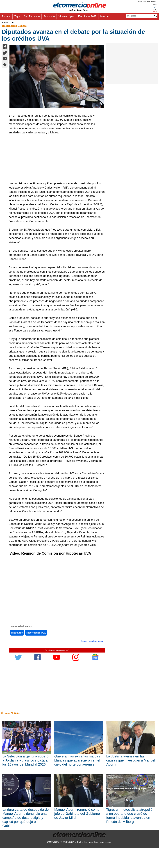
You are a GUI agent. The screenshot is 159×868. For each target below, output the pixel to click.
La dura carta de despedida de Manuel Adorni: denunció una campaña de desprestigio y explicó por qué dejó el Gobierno (25, 818)
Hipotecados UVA (36, 633)
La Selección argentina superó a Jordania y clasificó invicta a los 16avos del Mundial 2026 (25, 760)
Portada (6, 16)
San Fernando (32, 16)
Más (105, 17)
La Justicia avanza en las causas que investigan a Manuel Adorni (131, 760)
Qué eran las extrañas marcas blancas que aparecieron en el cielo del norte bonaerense (77, 760)
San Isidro (49, 16)
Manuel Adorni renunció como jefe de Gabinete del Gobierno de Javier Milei (77, 814)
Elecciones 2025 (87, 16)
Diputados (17, 633)
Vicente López (66, 16)
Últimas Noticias (11, 713)
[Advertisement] (55, 158)
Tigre (17, 16)
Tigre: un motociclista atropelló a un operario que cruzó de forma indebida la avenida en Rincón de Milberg (129, 816)
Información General (15, 26)
